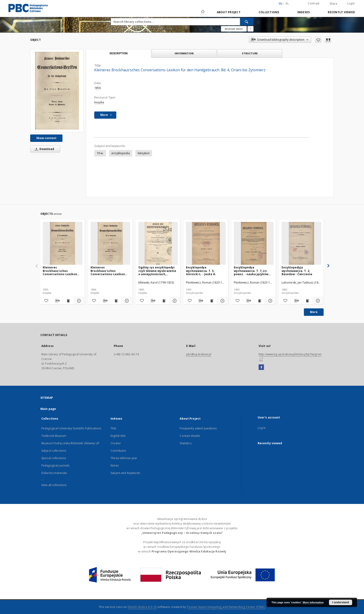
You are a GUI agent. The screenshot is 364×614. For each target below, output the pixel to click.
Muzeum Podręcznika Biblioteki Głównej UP (70, 443)
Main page (48, 409)
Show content (46, 138)
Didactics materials (54, 473)
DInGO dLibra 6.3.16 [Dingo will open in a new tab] (142, 607)
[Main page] (203, 12)
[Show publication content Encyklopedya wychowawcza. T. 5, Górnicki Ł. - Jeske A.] (211, 301)
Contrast (314, 3)
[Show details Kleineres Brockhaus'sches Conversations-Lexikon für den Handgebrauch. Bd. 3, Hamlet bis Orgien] (79, 301)
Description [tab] (119, 53)
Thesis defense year (124, 458)
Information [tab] (184, 53)
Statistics (185, 443)
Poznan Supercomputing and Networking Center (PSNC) (226, 607)
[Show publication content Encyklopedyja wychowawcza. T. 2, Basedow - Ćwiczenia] (307, 301)
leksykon (144, 153)
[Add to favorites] (318, 40)
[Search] (247, 22)
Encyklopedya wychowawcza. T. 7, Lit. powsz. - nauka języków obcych (251, 271)
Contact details (190, 436)
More (314, 312)
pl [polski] (287, 4)
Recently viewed (341, 12)
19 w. (100, 153)
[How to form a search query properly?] (250, 29)
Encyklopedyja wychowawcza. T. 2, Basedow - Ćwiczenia (297, 271)
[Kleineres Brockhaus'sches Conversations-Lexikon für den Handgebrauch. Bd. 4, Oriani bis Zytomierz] (57, 91)
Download (44, 149)
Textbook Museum (54, 436)
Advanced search (234, 29)
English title (118, 436)
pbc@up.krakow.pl (199, 354)
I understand (341, 602)
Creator (116, 443)
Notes (115, 465)
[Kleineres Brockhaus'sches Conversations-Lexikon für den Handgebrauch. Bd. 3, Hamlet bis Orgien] (63, 243)
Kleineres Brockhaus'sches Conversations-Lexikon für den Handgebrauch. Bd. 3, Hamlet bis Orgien (60, 271)
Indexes (304, 12)
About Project (229, 12)
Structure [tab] (250, 53)
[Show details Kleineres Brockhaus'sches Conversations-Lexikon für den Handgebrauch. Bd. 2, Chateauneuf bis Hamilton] (126, 301)
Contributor (118, 451)
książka (99, 102)
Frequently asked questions (198, 428)
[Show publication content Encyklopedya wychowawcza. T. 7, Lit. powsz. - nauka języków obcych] (259, 301)
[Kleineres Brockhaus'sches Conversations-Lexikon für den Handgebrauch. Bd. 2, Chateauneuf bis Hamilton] (110, 243)
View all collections (54, 485)
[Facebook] (261, 367)
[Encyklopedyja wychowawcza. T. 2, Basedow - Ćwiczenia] (301, 243)
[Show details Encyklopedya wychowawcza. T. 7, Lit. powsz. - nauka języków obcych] (270, 301)
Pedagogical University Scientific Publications (71, 428)
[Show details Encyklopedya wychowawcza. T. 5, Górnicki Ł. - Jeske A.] (222, 301)
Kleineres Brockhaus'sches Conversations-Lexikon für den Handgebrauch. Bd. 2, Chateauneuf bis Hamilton (108, 271)
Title (113, 428)
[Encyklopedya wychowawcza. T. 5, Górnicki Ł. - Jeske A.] (206, 243)
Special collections (54, 458)
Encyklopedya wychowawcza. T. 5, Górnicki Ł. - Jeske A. (201, 271)
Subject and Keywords (125, 473)
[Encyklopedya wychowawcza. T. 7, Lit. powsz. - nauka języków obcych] (254, 243)
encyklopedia (121, 153)
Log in (262, 428)
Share (333, 4)
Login (351, 3)
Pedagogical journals (55, 465)
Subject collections (54, 451)
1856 (97, 88)
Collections (269, 12)
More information (313, 602)
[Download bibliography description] (57, 301)
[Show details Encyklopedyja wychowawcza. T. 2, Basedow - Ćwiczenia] (317, 301)
